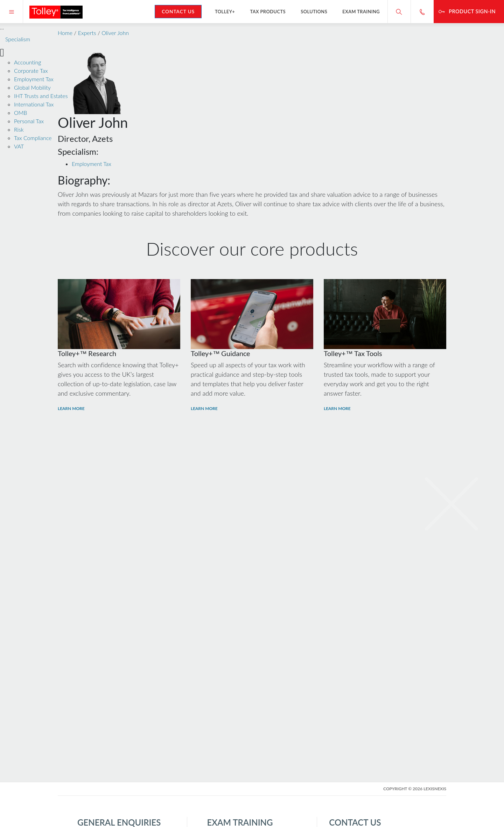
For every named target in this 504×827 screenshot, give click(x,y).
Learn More (71, 408)
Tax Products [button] (268, 12)
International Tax (34, 104)
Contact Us (178, 12)
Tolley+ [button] (225, 12)
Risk (19, 129)
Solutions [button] (314, 12)
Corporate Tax (31, 71)
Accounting (27, 62)
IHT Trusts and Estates (41, 96)
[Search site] (399, 12)
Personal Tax (29, 121)
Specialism (18, 39)
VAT (19, 146)
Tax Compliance (33, 138)
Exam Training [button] (361, 12)
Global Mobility (32, 87)
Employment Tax (34, 79)
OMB (20, 113)
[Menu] (12, 12)
